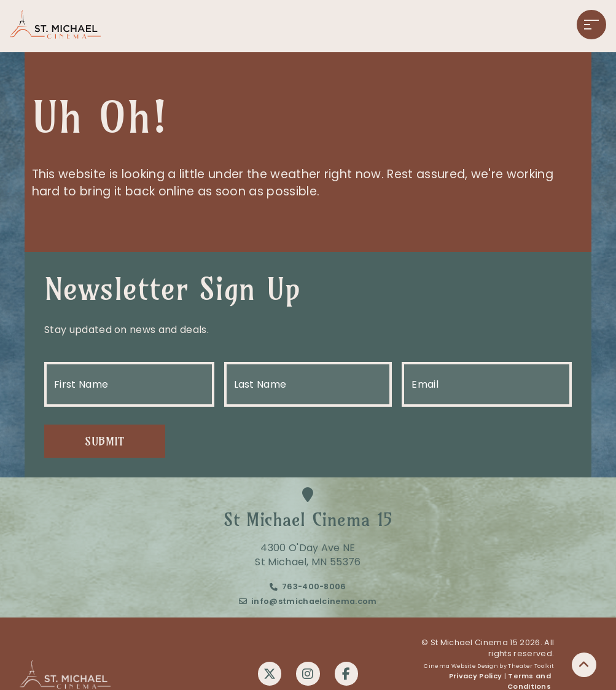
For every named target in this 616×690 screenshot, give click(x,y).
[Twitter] (269, 675)
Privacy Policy (475, 678)
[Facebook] (348, 675)
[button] (591, 25)
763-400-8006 (314, 588)
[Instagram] (308, 675)
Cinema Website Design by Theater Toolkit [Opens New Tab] (489, 667)
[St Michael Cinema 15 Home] (55, 26)
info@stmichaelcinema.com (314, 602)
